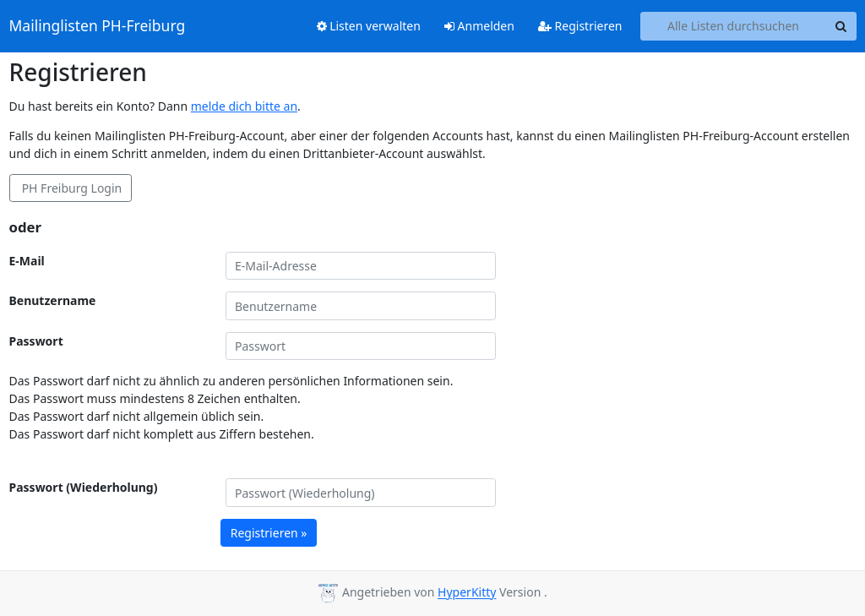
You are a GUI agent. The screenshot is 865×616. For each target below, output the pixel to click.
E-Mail (27, 261)
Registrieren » (269, 533)
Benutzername (53, 300)
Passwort (36, 341)
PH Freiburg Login (70, 188)
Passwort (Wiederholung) (84, 487)
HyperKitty (467, 593)
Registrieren (580, 26)
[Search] (841, 26)
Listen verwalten (369, 26)
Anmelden (479, 26)
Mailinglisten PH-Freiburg (98, 26)
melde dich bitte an (244, 106)
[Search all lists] (734, 26)
